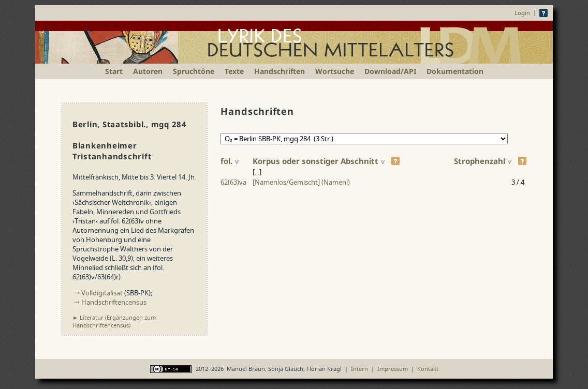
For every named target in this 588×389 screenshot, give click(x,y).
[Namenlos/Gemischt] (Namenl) (301, 182)
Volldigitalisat (102, 293)
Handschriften (280, 71)
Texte (234, 71)
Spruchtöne (194, 71)
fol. (230, 161)
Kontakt (428, 369)
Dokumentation (455, 71)
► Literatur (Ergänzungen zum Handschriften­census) (114, 321)
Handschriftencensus (114, 302)
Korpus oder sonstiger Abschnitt (319, 161)
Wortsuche (335, 71)
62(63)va (233, 182)
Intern (359, 369)
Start (114, 71)
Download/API (390, 71)
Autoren (148, 71)
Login (522, 13)
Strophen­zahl (483, 161)
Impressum (393, 369)
